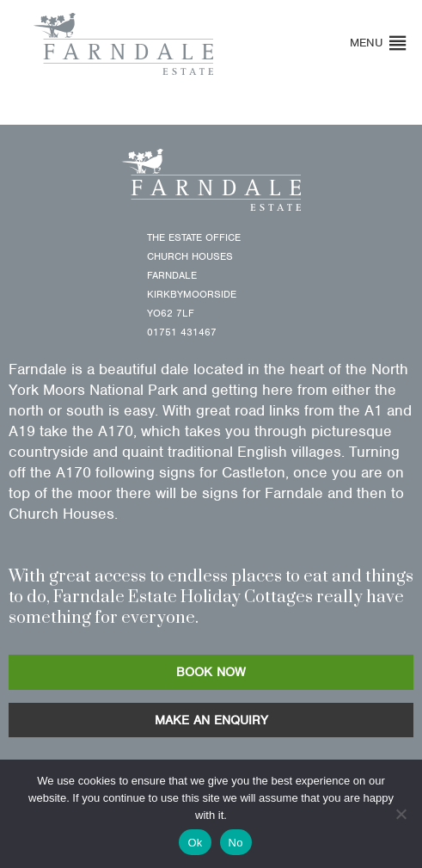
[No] (401, 814)
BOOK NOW (211, 672)
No (236, 843)
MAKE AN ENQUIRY (211, 720)
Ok (195, 843)
